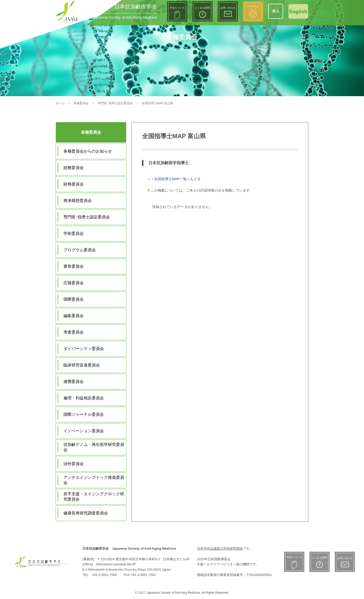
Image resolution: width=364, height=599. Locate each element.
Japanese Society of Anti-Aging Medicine (125, 17)
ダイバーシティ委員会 (84, 349)
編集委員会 (74, 316)
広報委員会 (74, 283)
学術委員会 (74, 233)
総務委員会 (74, 168)
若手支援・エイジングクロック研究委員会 (94, 497)
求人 (276, 11)
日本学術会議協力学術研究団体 (220, 549)
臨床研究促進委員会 (82, 365)
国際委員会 (74, 299)
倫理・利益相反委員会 (84, 398)
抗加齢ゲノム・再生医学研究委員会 (94, 447)
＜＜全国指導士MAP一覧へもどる (174, 179)
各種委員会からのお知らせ (88, 151)
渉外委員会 (74, 464)
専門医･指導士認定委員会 (87, 217)
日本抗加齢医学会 (136, 6)
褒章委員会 (74, 266)
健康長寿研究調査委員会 (86, 513)
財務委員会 (74, 184)
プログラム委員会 (80, 250)
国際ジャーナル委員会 (84, 414)
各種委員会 (91, 132)
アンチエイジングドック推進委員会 (94, 480)
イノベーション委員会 (84, 431)
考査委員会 (74, 332)
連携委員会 (74, 381)
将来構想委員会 (78, 201)
